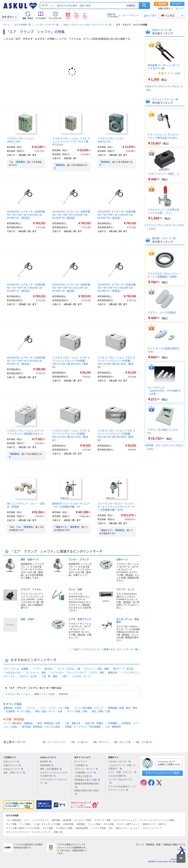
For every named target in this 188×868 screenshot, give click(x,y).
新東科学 (63, 694)
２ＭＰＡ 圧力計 (28, 676)
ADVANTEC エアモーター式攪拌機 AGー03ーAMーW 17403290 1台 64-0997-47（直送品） (26, 288)
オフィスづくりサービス (18, 832)
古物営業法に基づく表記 (87, 780)
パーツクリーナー (57, 742)
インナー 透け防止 (43, 669)
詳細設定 (131, 6)
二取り (64, 676)
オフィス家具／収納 (77, 711)
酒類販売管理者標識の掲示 (87, 785)
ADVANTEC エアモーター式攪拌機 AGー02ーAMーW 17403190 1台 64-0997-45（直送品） (116, 215)
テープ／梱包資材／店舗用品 (18, 723)
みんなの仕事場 (117, 776)
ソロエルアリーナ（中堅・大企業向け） (122, 767)
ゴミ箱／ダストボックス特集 (47, 824)
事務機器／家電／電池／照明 (122, 708)
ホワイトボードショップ (125, 820)
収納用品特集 (82, 828)
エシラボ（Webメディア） (121, 781)
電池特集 (67, 820)
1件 (177, 74)
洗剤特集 (81, 824)
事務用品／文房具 (12, 708)
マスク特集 (48, 828)
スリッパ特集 (94, 824)
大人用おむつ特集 (64, 828)
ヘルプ (181, 9)
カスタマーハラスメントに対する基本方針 (54, 774)
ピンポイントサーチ (41, 832)
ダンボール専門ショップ (128, 824)
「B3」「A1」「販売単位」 (22, 527)
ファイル (31, 708)
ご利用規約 (81, 765)
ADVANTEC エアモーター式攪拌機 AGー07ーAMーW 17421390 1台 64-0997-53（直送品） (26, 361)
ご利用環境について (85, 773)
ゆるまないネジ (14, 673)
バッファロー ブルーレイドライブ (68, 673)
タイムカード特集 (83, 820)
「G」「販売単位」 (18, 162)
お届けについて (12, 765)
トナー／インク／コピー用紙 (55, 708)
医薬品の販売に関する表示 (87, 792)
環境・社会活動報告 (51, 769)
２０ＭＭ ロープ (81, 676)
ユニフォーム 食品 (36, 673)
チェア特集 (11, 824)
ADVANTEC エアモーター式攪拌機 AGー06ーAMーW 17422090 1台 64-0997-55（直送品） (71, 215)
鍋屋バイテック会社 (44, 694)
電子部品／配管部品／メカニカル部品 (41, 727)
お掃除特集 (68, 824)
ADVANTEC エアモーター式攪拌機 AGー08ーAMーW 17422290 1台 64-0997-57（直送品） (116, 288)
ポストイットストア (152, 828)
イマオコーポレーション (18, 694)
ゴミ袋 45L (82, 742)
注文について (11, 762)
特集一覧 (58, 832)
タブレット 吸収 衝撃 (96, 669)
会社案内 (46, 762)
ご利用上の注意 (83, 776)
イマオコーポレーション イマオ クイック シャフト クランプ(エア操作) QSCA (71, 142)
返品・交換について (14, 773)
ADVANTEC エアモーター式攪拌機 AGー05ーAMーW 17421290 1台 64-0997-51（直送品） (26, 215)
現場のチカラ (149, 824)
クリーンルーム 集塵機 (16, 669)
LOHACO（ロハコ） (119, 762)
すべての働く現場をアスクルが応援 (23, 828)
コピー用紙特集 (13, 820)
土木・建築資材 (113, 727)
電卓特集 (56, 820)
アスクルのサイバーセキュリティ (54, 781)
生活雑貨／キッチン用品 (18, 711)
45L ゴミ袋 (125, 742)
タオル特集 (109, 824)
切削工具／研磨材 (94, 723)
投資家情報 (47, 765)
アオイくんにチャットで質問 (162, 773)
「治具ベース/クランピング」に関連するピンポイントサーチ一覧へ (106, 649)
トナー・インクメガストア (36, 820)
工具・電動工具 (73, 723)
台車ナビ (162, 824)
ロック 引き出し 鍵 (69, 669)
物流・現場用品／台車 (49, 723)
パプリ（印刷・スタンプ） (122, 772)
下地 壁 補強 (49, 676)
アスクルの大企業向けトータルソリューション (122, 788)
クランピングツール (163, 99)
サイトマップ (80, 762)
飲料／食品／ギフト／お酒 (49, 711)
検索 (144, 6)
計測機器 (112, 723)
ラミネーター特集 (102, 820)
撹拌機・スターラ (162, 238)
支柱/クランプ (160, 30)
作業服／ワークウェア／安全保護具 (83, 727)
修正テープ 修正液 (123, 669)
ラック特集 (25, 824)
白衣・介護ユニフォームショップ (124, 828)
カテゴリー (9, 17)
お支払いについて (13, 769)
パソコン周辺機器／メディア (88, 708)
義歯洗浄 (113, 673)
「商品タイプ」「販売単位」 (68, 527)
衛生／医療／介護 (101, 711)
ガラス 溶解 (97, 673)
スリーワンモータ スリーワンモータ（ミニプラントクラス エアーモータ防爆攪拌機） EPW (116, 507)
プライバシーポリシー (86, 769)
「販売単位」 (60, 165)
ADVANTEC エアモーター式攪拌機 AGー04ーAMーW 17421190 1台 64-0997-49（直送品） (71, 288)
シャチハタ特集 (98, 828)
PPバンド (104, 742)
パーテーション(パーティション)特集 (157, 820)
